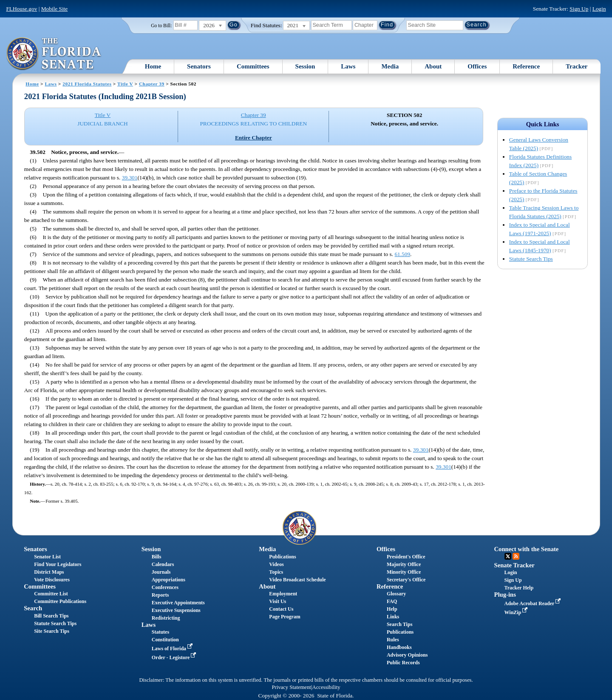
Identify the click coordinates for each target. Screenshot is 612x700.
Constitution (165, 640)
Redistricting (166, 618)
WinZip (517, 612)
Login (599, 9)
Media (390, 66)
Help (392, 609)
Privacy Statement (291, 687)
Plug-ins (505, 595)
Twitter (508, 556)
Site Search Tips (52, 631)
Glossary (396, 594)
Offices (477, 66)
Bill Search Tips (51, 616)
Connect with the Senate (527, 549)
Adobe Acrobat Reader (534, 603)
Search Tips (399, 624)
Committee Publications (60, 601)
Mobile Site (55, 9)
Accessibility (326, 687)
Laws (348, 66)
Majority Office (404, 564)
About (433, 66)
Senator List (47, 557)
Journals (161, 572)
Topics (276, 572)
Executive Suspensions (176, 610)
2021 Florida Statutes (87, 84)
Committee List (51, 594)
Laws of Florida (173, 649)
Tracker (577, 66)
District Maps (49, 572)
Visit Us (278, 601)
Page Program (285, 617)
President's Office (406, 557)
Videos (276, 564)
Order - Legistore (175, 657)
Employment (283, 594)
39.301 (130, 178)
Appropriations (169, 580)
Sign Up (579, 9)
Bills (157, 557)
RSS (516, 556)
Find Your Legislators (58, 564)
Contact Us (281, 609)
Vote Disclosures (52, 580)
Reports (160, 595)
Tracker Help (519, 588)
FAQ (392, 601)
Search (33, 608)
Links (393, 617)
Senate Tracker (514, 565)
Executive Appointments (178, 603)
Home (153, 66)
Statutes (160, 632)
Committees (253, 66)
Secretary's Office (406, 580)
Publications (282, 557)
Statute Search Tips (531, 259)
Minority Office (404, 572)
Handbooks (399, 647)
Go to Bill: (161, 26)
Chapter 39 (152, 84)
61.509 (402, 254)
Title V (125, 84)
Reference (526, 66)
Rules (393, 640)
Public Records (403, 663)
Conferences (165, 587)
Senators (199, 66)
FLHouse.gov (21, 9)
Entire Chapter (254, 138)
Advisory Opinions (407, 655)
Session (305, 66)
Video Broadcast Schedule (297, 580)
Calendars (163, 564)
